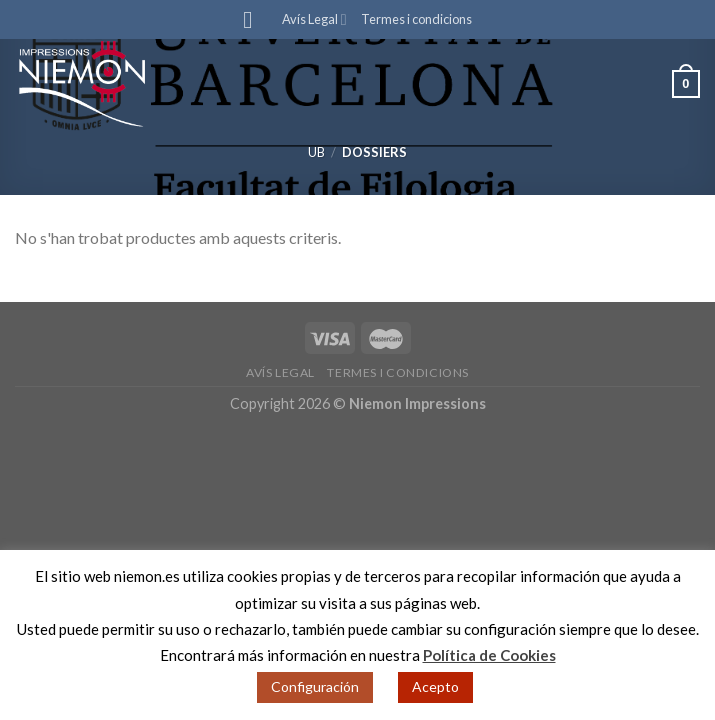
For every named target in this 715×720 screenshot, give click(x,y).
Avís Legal (314, 19)
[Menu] (255, 19)
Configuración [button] (315, 686)
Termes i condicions (416, 19)
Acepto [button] (435, 686)
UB (316, 152)
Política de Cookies (489, 655)
